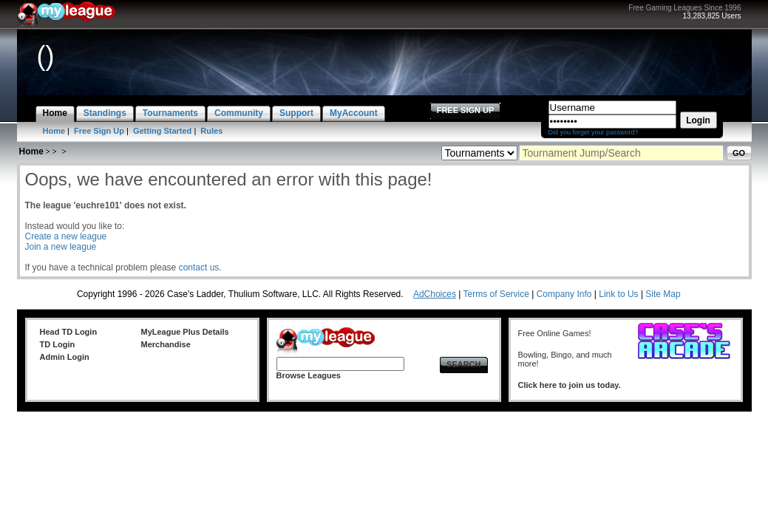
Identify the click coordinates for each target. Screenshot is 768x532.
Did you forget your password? (594, 132)
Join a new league (61, 247)
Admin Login (65, 357)
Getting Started (162, 131)
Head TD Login (69, 332)
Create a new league (66, 236)
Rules (211, 131)
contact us (199, 267)
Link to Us (618, 294)
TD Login (58, 344)
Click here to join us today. (570, 385)
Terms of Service (496, 294)
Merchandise (166, 344)
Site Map (663, 294)
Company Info (564, 294)
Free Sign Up (99, 131)
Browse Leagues (309, 375)
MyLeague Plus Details (185, 332)
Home (54, 131)
